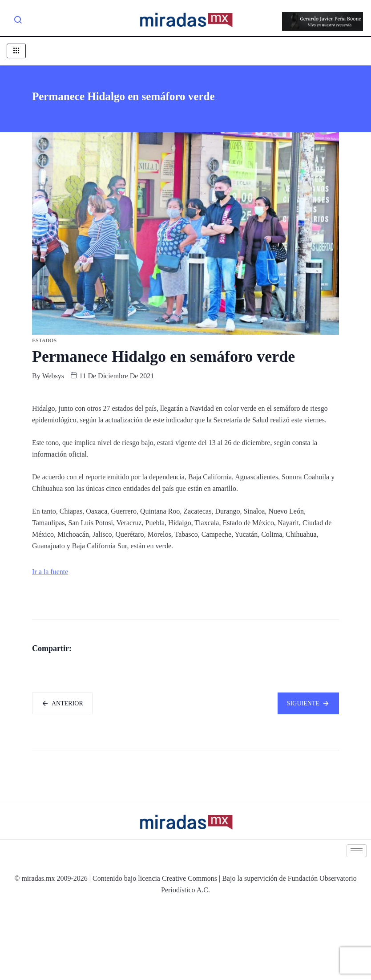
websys (53, 376)
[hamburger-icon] (16, 51)
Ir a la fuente (50, 572)
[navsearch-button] (18, 21)
